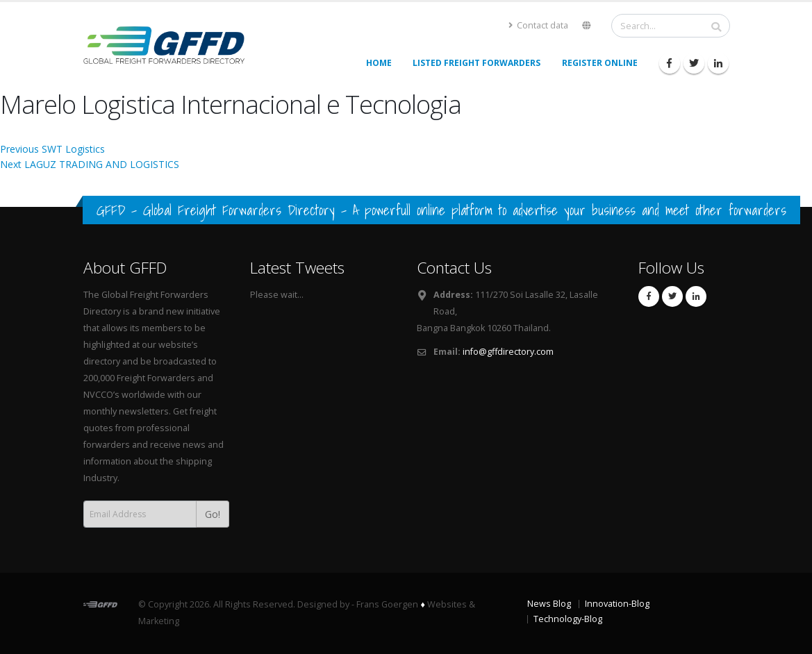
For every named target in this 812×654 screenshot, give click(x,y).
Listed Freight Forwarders (477, 63)
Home (379, 63)
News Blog (549, 604)
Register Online (600, 63)
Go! (213, 514)
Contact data (538, 25)
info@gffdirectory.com (508, 352)
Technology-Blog (568, 619)
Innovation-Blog (617, 604)
